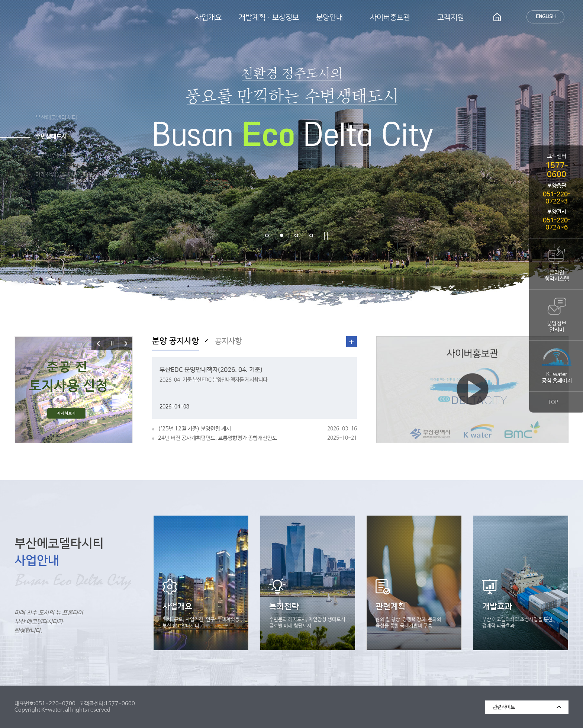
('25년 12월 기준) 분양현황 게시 (257, 429)
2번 (282, 235)
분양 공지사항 (175, 341)
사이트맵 (512, 17)
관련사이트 (500, 705)
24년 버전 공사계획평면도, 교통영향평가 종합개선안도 (257, 438)
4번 (311, 235)
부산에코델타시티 (84, 17)
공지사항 (228, 341)
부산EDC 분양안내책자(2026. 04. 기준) (211, 370)
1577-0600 (120, 704)
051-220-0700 (55, 704)
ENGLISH (546, 17)
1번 (267, 235)
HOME (497, 17)
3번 (296, 235)
